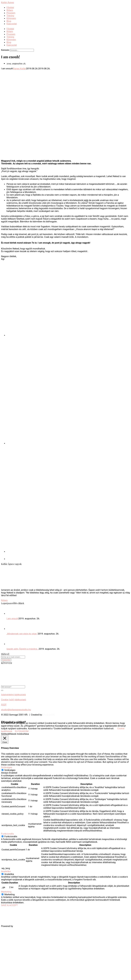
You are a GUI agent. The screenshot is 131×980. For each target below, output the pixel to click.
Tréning (10, 16)
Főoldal (10, 7)
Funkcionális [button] (8, 834)
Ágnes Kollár (19, 69)
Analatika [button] (6, 871)
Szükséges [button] (7, 767)
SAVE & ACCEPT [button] (9, 905)
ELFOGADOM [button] (22, 731)
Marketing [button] (6, 892)
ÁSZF (4, 705)
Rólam (10, 10)
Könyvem (11, 18)
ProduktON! (49, 715)
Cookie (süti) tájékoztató (14, 700)
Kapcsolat (12, 24)
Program (11, 13)
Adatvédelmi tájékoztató (13, 695)
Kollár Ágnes (8, 2)
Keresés (5, 50)
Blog (9, 21)
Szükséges (10, 770)
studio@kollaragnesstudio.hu (16, 710)
